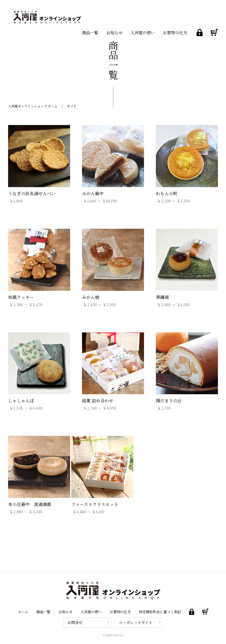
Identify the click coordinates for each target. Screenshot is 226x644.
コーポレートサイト (136, 622)
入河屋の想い (143, 33)
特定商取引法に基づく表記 (160, 612)
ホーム (23, 612)
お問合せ (75, 622)
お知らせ (114, 33)
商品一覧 (90, 33)
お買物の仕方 (175, 33)
